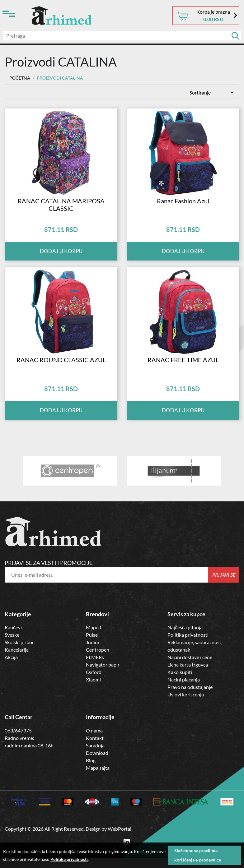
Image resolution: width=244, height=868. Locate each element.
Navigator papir (103, 674)
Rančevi (13, 637)
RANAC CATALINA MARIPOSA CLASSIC (61, 209)
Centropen (98, 660)
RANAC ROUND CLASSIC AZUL (61, 369)
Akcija (11, 667)
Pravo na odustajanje (190, 697)
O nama (94, 740)
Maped (94, 637)
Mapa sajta (98, 777)
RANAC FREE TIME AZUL (183, 369)
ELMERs (95, 667)
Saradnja (95, 755)
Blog (91, 770)
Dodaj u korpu (61, 256)
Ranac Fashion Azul (183, 205)
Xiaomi (93, 689)
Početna (20, 78)
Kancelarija (17, 660)
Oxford (94, 682)
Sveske (12, 645)
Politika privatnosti (188, 645)
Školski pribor (19, 652)
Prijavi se (224, 584)
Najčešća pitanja (185, 637)
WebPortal (120, 838)
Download (97, 762)
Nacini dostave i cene (190, 667)
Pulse (92, 645)
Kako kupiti (180, 682)
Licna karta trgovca (188, 674)
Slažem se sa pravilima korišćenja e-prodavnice (198, 855)
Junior (93, 652)
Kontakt (95, 748)
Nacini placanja (184, 689)
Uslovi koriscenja (186, 704)
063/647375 (18, 740)
